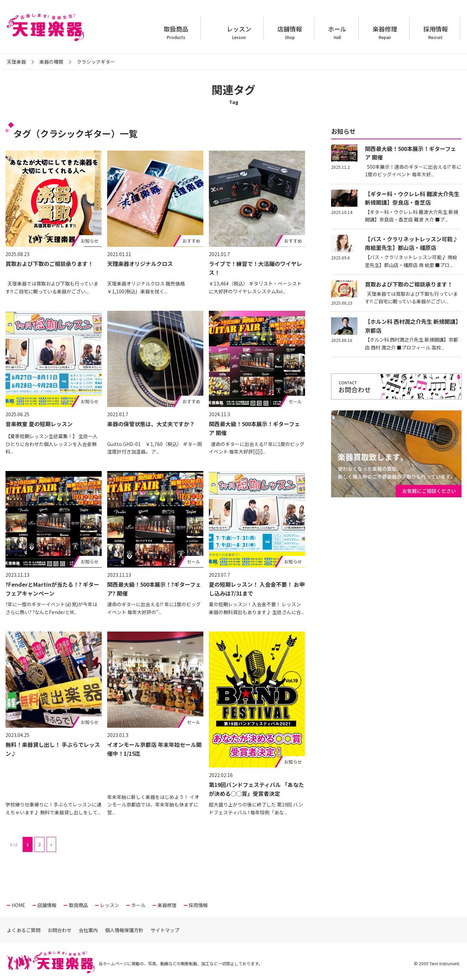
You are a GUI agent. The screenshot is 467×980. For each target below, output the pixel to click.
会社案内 (88, 930)
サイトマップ (165, 930)
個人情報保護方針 (124, 930)
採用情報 (436, 32)
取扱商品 (176, 32)
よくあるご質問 (24, 930)
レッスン (239, 32)
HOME (18, 905)
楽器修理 (385, 32)
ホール (337, 32)
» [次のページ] (51, 844)
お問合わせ (60, 930)
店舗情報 (290, 32)
